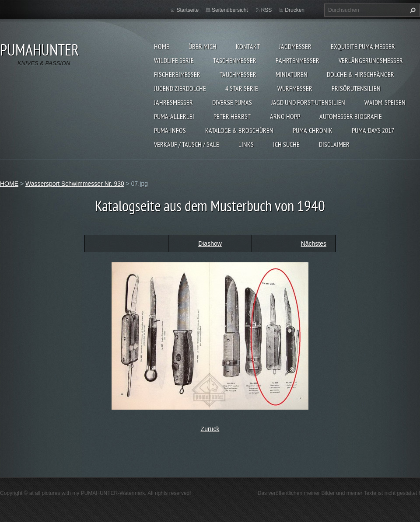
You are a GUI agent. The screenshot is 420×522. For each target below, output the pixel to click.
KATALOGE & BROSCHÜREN (239, 130)
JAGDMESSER (295, 46)
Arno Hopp (285, 116)
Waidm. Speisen (385, 102)
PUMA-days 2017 (373, 130)
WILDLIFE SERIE (174, 60)
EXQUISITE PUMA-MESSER (363, 46)
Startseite (187, 10)
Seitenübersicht (230, 10)
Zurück (210, 429)
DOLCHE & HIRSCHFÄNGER (360, 74)
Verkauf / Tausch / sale (187, 144)
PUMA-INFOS (170, 130)
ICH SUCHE (286, 144)
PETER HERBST (232, 116)
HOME (162, 46)
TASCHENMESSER (235, 60)
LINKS (246, 144)
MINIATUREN (292, 74)
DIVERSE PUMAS (232, 102)
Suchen (412, 10)
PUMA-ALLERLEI (174, 116)
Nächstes (314, 244)
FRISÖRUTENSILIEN (356, 88)
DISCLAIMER (334, 144)
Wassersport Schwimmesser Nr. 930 (75, 184)
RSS (267, 10)
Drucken (295, 10)
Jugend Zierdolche (180, 88)
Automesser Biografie (351, 116)
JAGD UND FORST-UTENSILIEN (308, 102)
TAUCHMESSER (238, 74)
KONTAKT (248, 46)
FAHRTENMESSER (297, 60)
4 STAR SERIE (242, 88)
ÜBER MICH (203, 46)
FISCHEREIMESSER (177, 74)
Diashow (210, 244)
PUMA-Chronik (313, 130)
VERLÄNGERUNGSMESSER (371, 60)
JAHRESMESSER (173, 102)
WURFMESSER (295, 88)
